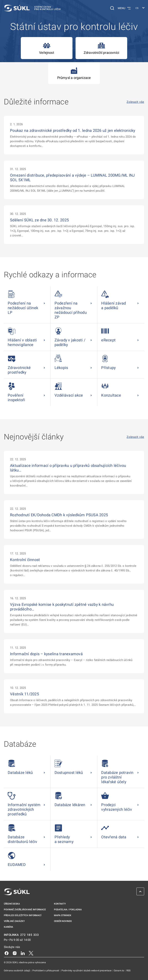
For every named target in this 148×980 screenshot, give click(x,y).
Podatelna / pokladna (68, 910)
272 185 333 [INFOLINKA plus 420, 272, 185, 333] (30, 935)
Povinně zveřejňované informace (25, 910)
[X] (31, 953)
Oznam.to (119, 971)
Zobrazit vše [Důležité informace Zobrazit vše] (135, 102)
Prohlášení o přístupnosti (46, 971)
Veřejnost (47, 48)
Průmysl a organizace (74, 73)
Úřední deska (12, 904)
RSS (128, 971)
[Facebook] (7, 953)
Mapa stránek (63, 915)
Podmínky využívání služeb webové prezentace (87, 971)
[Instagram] (15, 953)
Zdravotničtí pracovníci (101, 48)
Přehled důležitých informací (23, 915)
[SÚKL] (32, 8)
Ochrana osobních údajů (17, 971)
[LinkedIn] (23, 953)
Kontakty (60, 904)
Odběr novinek (63, 921)
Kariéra (8, 927)
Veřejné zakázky (14, 921)
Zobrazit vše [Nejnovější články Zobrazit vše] (135, 437)
